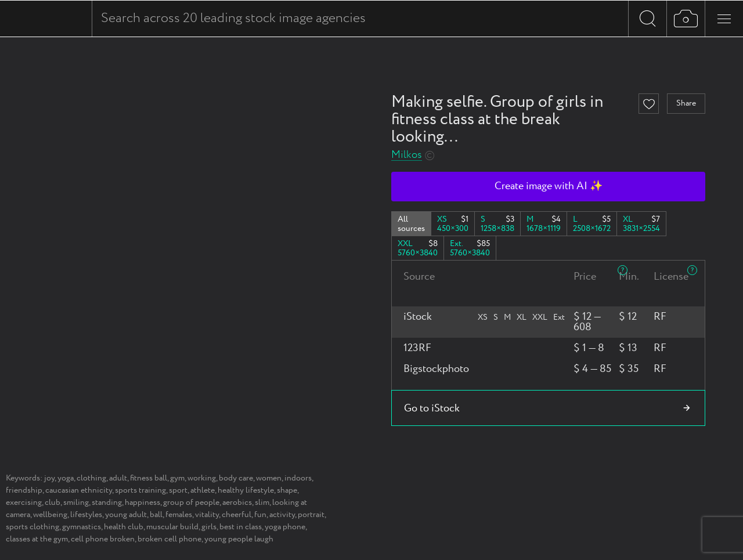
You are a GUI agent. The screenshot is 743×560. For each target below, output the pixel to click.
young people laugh (239, 539)
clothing (91, 478)
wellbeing (50, 515)
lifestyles (86, 515)
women (269, 478)
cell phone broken (103, 539)
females (179, 515)
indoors (298, 478)
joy (49, 478)
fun (260, 515)
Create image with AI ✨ (549, 186)
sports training (140, 490)
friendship (24, 490)
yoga (66, 478)
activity (282, 515)
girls (209, 527)
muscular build (172, 527)
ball (156, 515)
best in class (241, 527)
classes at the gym (37, 539)
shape (287, 490)
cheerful (237, 515)
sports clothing (33, 527)
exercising (24, 503)
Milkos (407, 155)
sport (178, 490)
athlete (203, 490)
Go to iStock (432, 409)
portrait (311, 515)
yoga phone (285, 527)
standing (107, 503)
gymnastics (82, 527)
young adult (126, 515)
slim (262, 503)
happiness (143, 503)
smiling (76, 503)
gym (177, 478)
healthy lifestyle (246, 490)
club (53, 503)
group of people (191, 503)
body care (236, 478)
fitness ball (149, 478)
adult (118, 478)
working (202, 478)
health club (124, 527)
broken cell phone (169, 539)
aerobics (237, 503)
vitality (207, 515)
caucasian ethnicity (79, 490)
